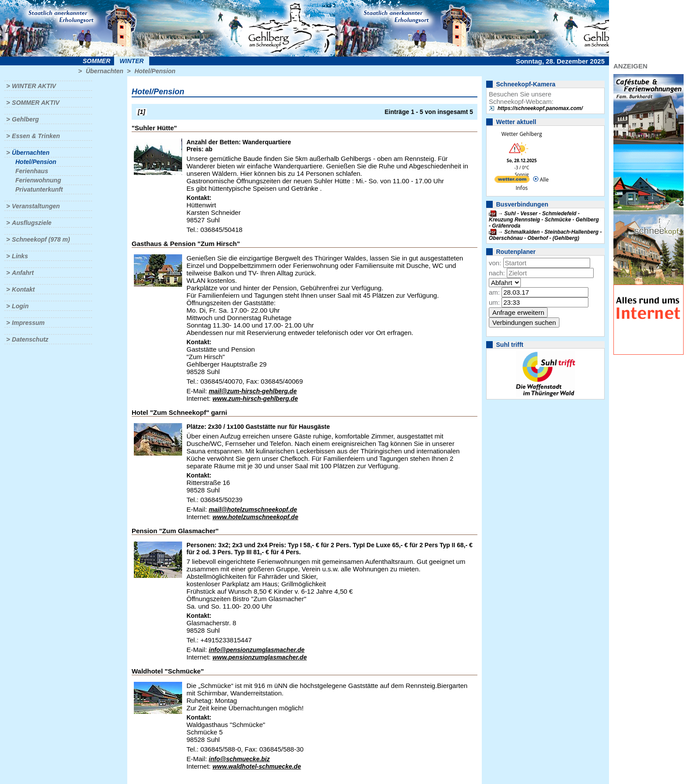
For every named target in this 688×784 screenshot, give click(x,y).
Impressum (28, 323)
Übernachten (104, 71)
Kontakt (23, 289)
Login (20, 306)
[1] (142, 112)
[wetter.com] (512, 181)
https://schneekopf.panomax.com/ (540, 108)
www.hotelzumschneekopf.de (255, 517)
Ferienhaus (32, 171)
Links (20, 256)
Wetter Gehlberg (522, 134)
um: (494, 302)
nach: (497, 273)
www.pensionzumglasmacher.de (260, 657)
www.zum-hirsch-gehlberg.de (255, 399)
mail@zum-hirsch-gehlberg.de (253, 391)
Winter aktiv (34, 86)
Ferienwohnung (38, 180)
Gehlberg (25, 119)
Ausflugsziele (32, 223)
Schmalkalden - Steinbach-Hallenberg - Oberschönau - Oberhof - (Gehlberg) (545, 235)
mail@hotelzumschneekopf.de (253, 510)
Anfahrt (23, 273)
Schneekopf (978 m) (41, 239)
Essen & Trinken (36, 136)
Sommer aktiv (36, 103)
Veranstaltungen (36, 206)
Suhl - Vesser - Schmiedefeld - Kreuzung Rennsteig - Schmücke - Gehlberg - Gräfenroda (544, 220)
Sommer (97, 61)
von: (495, 263)
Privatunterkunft (39, 189)
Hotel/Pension (155, 71)
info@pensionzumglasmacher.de (257, 650)
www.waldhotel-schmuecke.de (257, 766)
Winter (131, 61)
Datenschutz (30, 339)
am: (494, 292)
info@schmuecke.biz (239, 759)
